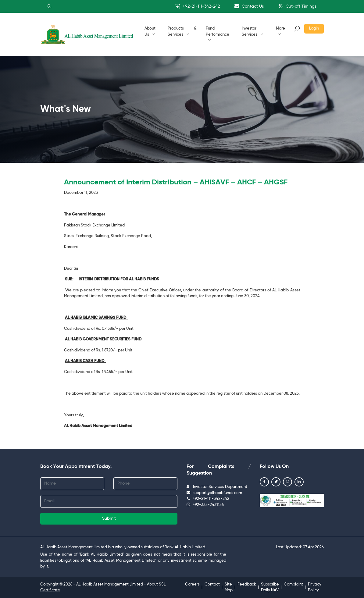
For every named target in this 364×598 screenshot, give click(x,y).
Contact (212, 584)
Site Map (229, 587)
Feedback (247, 584)
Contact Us (249, 6)
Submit (109, 518)
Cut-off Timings (297, 6)
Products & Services (182, 32)
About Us (150, 32)
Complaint (293, 584)
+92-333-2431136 (205, 505)
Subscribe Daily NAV (270, 587)
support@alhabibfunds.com (214, 493)
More (280, 31)
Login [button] (314, 28)
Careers (192, 584)
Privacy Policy (315, 587)
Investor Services (252, 32)
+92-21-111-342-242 (198, 6)
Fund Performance (218, 34)
